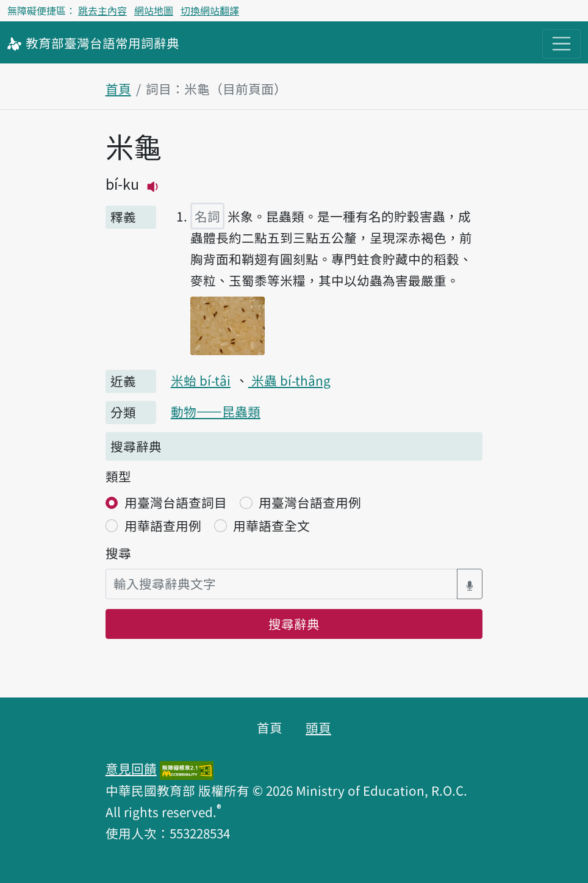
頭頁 (318, 727)
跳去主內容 (102, 10)
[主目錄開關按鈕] (561, 44)
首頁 (118, 88)
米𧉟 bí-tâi (201, 380)
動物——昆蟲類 (216, 411)
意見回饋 (131, 768)
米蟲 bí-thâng (289, 380)
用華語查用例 (163, 525)
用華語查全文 (271, 525)
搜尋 (118, 553)
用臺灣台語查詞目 (176, 502)
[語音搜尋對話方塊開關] (470, 584)
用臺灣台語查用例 (310, 502)
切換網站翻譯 (210, 10)
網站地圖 (154, 10)
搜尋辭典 (294, 624)
